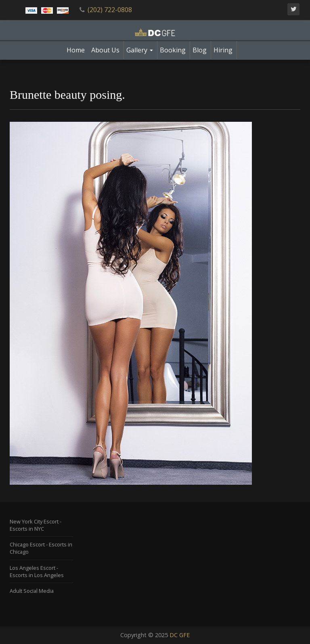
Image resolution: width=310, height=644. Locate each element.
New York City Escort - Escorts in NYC (36, 525)
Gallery (140, 50)
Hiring (223, 50)
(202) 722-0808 (110, 10)
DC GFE (180, 635)
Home (76, 50)
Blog (200, 50)
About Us (105, 50)
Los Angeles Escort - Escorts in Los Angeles (37, 571)
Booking (173, 50)
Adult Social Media (32, 591)
